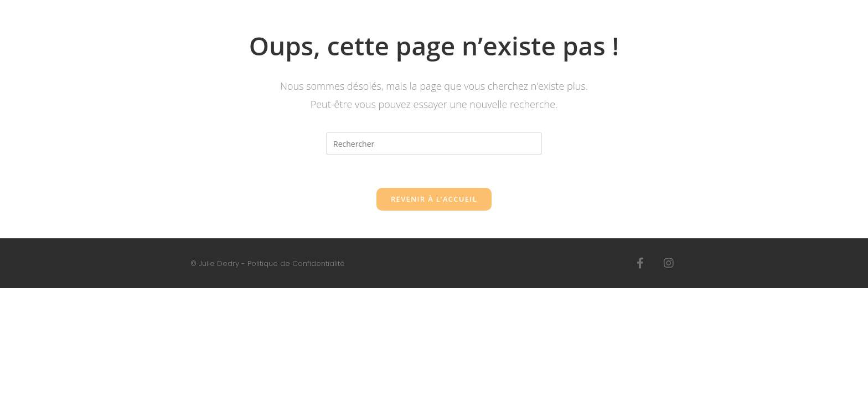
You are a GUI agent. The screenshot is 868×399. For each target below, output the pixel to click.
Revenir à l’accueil (434, 199)
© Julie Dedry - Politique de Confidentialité (268, 264)
